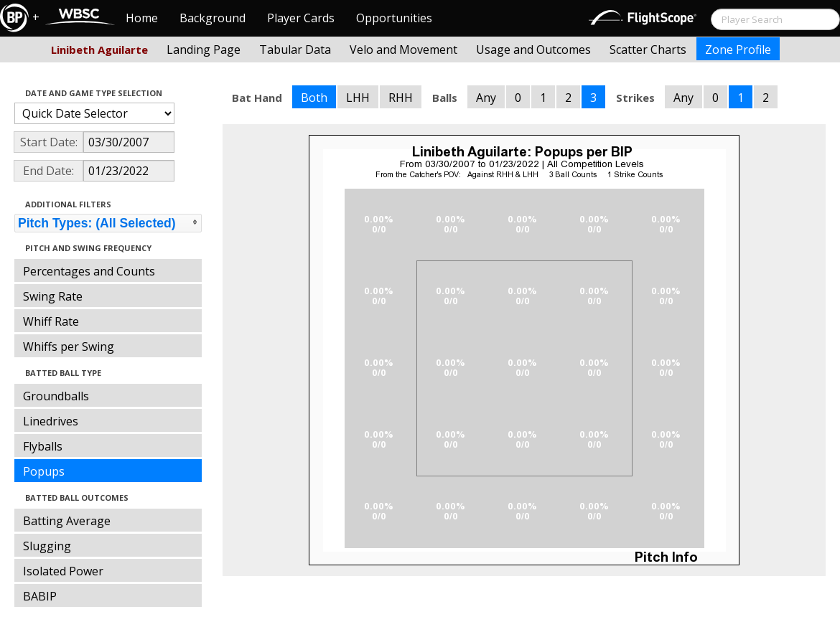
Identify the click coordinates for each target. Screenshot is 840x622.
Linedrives (51, 421)
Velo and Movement (403, 50)
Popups (44, 471)
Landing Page (204, 50)
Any (486, 98)
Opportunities (394, 18)
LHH (358, 98)
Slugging (47, 546)
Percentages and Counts (89, 271)
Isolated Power (63, 571)
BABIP (40, 596)
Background (213, 18)
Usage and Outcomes (533, 50)
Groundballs (56, 396)
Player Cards (301, 18)
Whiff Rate (51, 321)
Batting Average (67, 521)
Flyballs (43, 446)
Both (314, 98)
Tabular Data (295, 50)
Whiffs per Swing (69, 347)
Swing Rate (53, 296)
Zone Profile (738, 50)
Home (142, 18)
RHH (401, 98)
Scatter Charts (648, 50)
